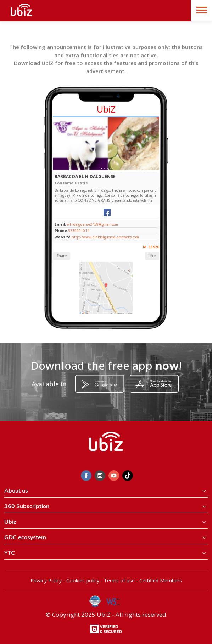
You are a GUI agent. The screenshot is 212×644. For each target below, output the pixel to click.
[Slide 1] (101, 169)
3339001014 (79, 231)
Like (152, 256)
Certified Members (161, 580)
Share (62, 256)
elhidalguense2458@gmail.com (92, 224)
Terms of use (119, 580)
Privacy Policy (46, 580)
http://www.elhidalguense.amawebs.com (105, 237)
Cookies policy (83, 580)
